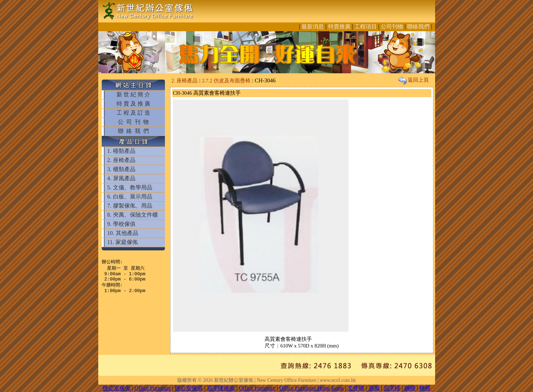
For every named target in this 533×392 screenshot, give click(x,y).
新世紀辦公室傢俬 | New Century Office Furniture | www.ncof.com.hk (285, 380)
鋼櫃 (410, 388)
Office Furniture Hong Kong (311, 388)
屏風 (374, 388)
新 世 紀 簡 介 (133, 94)
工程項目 (366, 26)
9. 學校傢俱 (121, 224)
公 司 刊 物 (133, 122)
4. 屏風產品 (121, 178)
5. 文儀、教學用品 (130, 187)
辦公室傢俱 (189, 388)
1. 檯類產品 (121, 151)
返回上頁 (414, 80)
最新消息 (313, 26)
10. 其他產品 (123, 233)
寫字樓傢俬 (221, 388)
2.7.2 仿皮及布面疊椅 (226, 81)
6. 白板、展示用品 (130, 197)
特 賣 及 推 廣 (133, 104)
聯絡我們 (418, 26)
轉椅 (425, 388)
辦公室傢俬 (116, 388)
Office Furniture (153, 388)
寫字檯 (392, 388)
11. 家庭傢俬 (123, 242)
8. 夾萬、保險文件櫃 (133, 215)
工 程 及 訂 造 (133, 113)
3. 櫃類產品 (121, 169)
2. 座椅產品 (121, 160)
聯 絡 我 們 (133, 131)
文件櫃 (356, 388)
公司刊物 (392, 26)
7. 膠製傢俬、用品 (130, 206)
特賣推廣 (339, 26)
